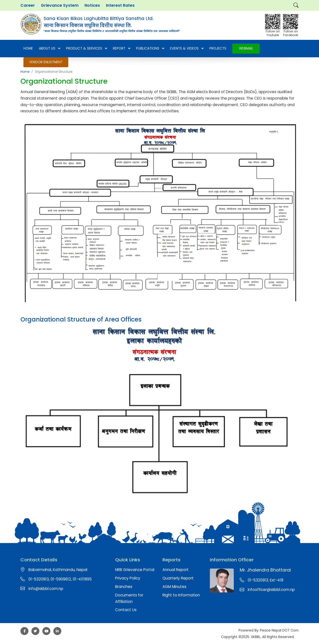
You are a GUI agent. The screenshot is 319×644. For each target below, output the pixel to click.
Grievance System (60, 5)
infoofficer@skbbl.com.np (271, 590)
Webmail (246, 48)
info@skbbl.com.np (46, 589)
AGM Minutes (174, 587)
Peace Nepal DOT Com (279, 630)
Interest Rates (120, 5)
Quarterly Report (178, 578)
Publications (150, 49)
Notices (92, 5)
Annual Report (176, 570)
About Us (49, 49)
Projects (218, 48)
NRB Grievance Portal (135, 570)
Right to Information (181, 595)
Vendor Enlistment (46, 62)
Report (121, 49)
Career (28, 5)
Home (28, 48)
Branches (124, 587)
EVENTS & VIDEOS (187, 49)
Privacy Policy (128, 578)
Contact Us (126, 610)
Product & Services (86, 49)
